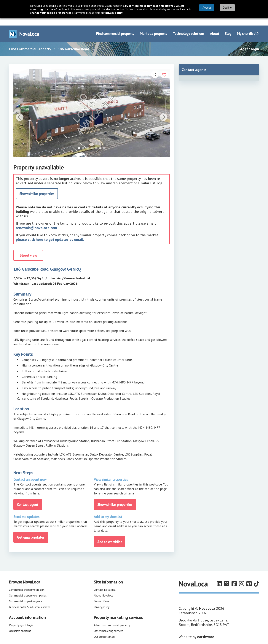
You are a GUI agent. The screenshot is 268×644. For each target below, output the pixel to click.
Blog (228, 26)
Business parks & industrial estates (30, 600)
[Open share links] (155, 67)
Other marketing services (108, 624)
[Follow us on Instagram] (242, 576)
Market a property (153, 26)
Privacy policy (102, 600)
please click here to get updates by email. (50, 232)
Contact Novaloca (105, 582)
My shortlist (248, 26)
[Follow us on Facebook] (234, 576)
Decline (227, 8)
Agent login (250, 42)
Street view (28, 248)
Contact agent (28, 497)
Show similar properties (37, 187)
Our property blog (104, 629)
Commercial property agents (26, 594)
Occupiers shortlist (20, 624)
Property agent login (21, 618)
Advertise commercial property (112, 618)
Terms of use (102, 594)
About (214, 26)
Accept (207, 8)
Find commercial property (115, 26)
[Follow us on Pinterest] (249, 576)
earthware (206, 629)
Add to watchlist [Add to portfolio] (110, 534)
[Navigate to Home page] (24, 27)
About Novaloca (103, 588)
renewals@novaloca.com (36, 221)
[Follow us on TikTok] (256, 576)
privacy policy (114, 13)
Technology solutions (189, 26)
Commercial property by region (27, 582)
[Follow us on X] (227, 576)
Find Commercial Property (30, 42)
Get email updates (31, 530)
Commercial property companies (28, 588)
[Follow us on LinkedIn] (219, 576)
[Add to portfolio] (164, 67)
